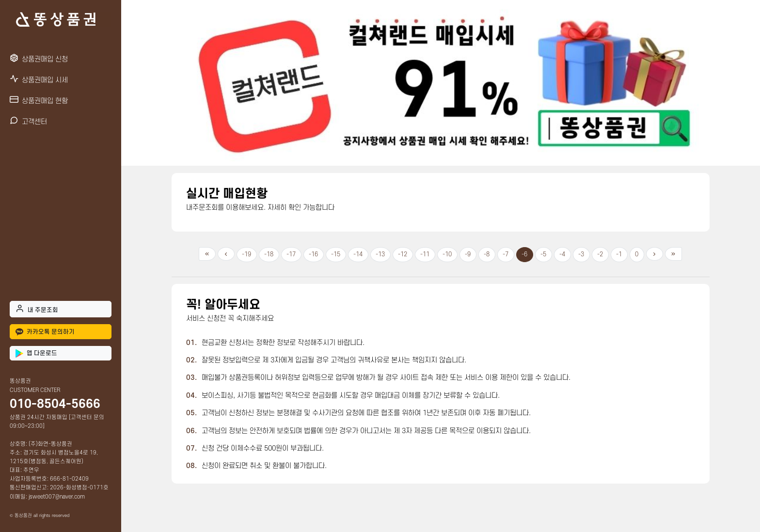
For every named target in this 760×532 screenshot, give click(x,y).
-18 (269, 254)
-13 (380, 254)
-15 (336, 254)
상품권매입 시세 (39, 79)
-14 (358, 254)
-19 (246, 254)
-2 (600, 254)
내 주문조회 (37, 309)
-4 (562, 254)
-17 (291, 254)
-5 (543, 254)
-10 (447, 254)
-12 (403, 254)
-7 (506, 254)
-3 (581, 254)
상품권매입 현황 (39, 100)
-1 (619, 254)
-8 (487, 254)
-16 (313, 254)
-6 (524, 254)
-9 (468, 254)
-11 (425, 254)
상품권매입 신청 (39, 58)
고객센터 (28, 121)
